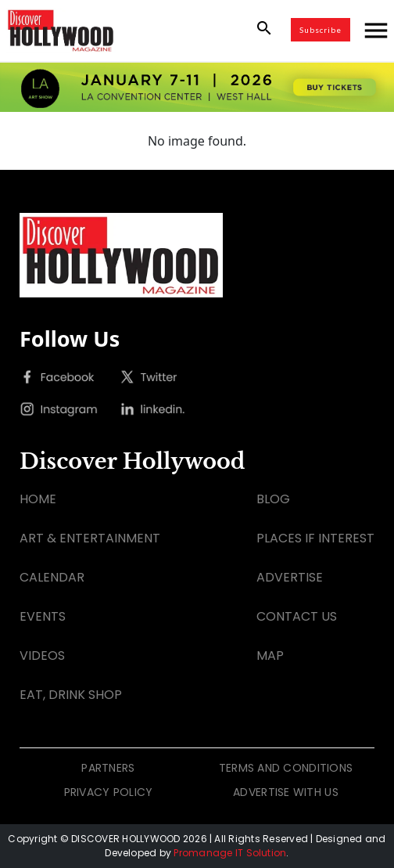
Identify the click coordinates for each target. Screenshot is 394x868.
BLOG (273, 499)
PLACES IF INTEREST (315, 538)
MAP (270, 656)
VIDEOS (42, 656)
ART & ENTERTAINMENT (90, 538)
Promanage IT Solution (230, 853)
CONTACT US (297, 616)
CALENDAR (52, 577)
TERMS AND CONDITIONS (286, 768)
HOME (38, 499)
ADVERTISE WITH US (286, 792)
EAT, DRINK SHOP (71, 695)
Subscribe (321, 30)
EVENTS (43, 616)
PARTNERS (108, 768)
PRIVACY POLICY (109, 792)
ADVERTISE (290, 577)
